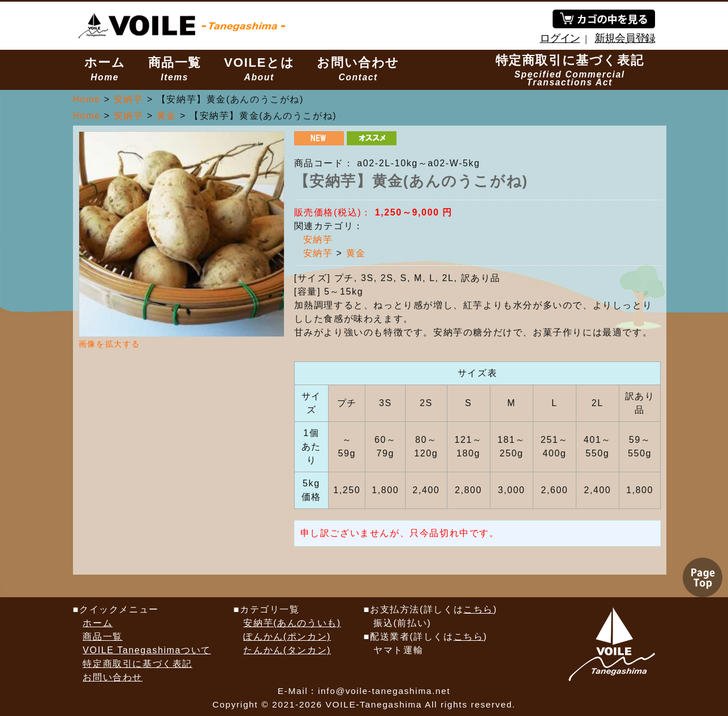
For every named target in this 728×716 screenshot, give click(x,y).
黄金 (356, 253)
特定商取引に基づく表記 (570, 70)
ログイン (560, 38)
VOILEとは (259, 69)
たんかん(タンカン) (287, 650)
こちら (478, 609)
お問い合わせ (358, 69)
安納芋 (318, 240)
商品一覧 (175, 69)
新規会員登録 (625, 38)
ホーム (105, 69)
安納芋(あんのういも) (292, 623)
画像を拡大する (109, 344)
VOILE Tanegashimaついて (147, 650)
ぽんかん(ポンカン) (287, 637)
